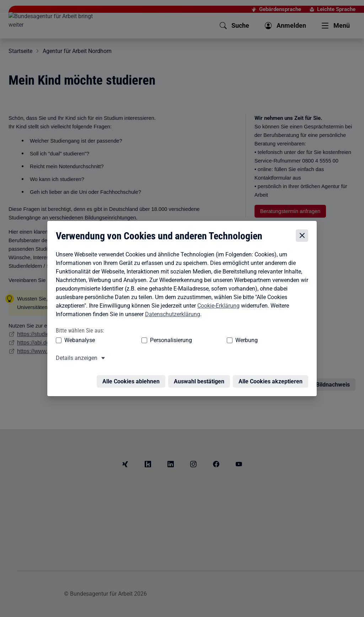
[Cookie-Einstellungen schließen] (304, 237)
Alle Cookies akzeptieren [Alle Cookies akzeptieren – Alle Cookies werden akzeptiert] (272, 379)
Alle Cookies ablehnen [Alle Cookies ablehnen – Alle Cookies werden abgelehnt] (133, 379)
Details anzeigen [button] (75, 359)
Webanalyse (78, 342)
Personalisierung (149, 342)
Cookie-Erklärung (217, 307)
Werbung (205, 342)
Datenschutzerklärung (171, 316)
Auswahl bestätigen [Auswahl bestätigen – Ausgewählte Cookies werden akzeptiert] (201, 379)
